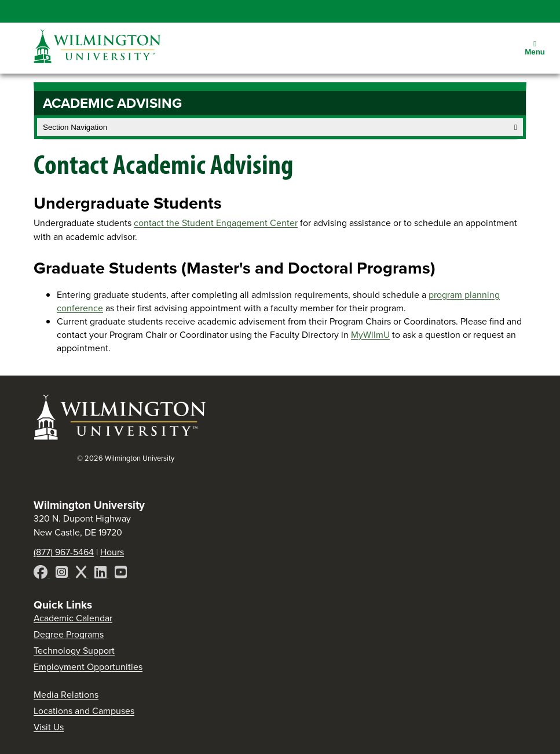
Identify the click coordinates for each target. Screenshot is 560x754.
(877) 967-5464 (64, 552)
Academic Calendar (73, 618)
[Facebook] (42, 574)
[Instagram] (63, 574)
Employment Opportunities (88, 667)
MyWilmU (370, 335)
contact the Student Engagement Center (216, 223)
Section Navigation (280, 127)
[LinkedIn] (102, 574)
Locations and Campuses (84, 711)
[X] (82, 574)
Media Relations (66, 695)
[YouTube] (121, 574)
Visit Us (49, 727)
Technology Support (74, 651)
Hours (112, 552)
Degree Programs (69, 634)
